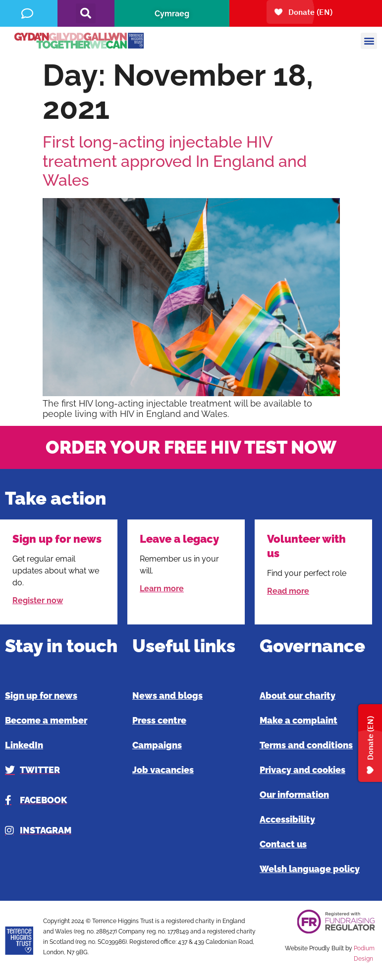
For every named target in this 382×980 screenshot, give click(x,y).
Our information (294, 795)
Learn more (162, 589)
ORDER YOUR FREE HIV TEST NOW (191, 447)
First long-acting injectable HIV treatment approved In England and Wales (175, 161)
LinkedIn (24, 745)
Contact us (283, 844)
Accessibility (287, 819)
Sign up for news (41, 696)
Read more (288, 591)
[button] (86, 13)
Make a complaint (299, 720)
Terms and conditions (306, 745)
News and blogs (167, 696)
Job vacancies (163, 770)
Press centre (159, 720)
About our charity (298, 696)
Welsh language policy (310, 869)
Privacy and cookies (302, 770)
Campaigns (157, 745)
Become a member (46, 720)
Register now (38, 600)
